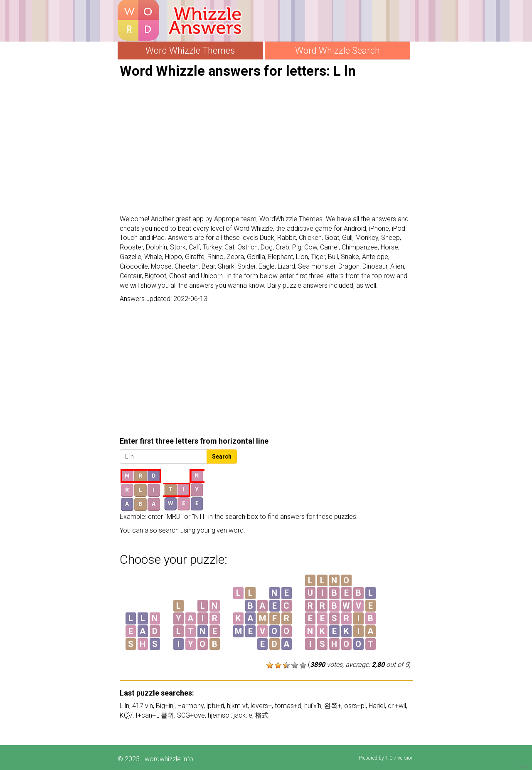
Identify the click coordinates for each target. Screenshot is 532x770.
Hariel (377, 706)
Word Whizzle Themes (190, 51)
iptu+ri (215, 706)
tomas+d (288, 706)
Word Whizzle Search (337, 51)
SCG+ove (191, 715)
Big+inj (165, 706)
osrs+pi (355, 706)
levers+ (261, 706)
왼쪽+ (333, 706)
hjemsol (219, 715)
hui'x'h (313, 706)
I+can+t (147, 715)
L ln (124, 706)
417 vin (143, 706)
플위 (167, 715)
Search (222, 457)
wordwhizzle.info (169, 759)
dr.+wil (397, 706)
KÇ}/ (126, 715)
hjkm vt (237, 706)
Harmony (191, 706)
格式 (262, 715)
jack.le (243, 715)
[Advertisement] (266, 147)
